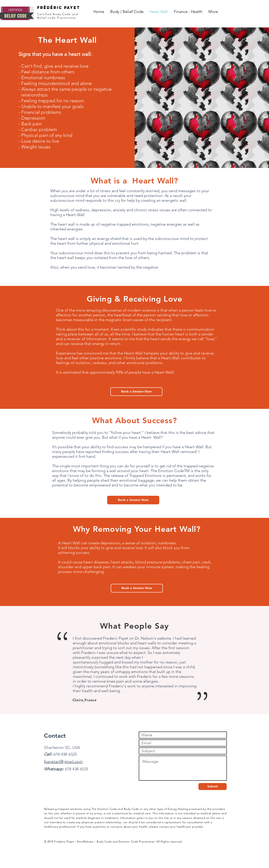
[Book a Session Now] (136, 392)
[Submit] (213, 787)
